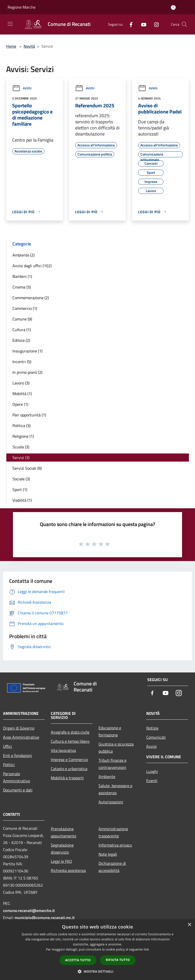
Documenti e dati (18, 790)
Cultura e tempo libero (70, 741)
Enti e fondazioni (18, 755)
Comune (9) (22, 319)
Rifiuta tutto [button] (118, 960)
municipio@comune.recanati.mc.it (45, 918)
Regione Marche (22, 7)
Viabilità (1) (22, 500)
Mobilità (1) (22, 394)
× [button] (189, 925)
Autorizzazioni (111, 802)
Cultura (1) (22, 330)
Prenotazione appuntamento (63, 832)
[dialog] (97, 950)
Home (11, 46)
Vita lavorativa (63, 750)
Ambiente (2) (23, 255)
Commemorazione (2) (31, 298)
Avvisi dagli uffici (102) (32, 266)
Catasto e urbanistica (69, 769)
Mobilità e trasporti (67, 778)
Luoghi (152, 771)
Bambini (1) (22, 276)
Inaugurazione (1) (27, 351)
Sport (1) (20, 489)
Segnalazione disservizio (62, 849)
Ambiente (107, 776)
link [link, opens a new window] (146, 949)
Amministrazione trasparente (113, 832)
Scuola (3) (21, 447)
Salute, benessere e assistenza (115, 789)
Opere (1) (20, 404)
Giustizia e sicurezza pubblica (116, 748)
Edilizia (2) (21, 340)
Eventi (152, 781)
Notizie (152, 728)
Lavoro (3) (21, 383)
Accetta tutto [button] (78, 960)
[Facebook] (129, 24)
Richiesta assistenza (68, 870)
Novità (29, 46)
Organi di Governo (19, 728)
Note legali (108, 854)
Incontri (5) (22, 362)
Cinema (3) (22, 287)
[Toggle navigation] (10, 24)
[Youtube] (142, 24)
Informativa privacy (115, 845)
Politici (9, 765)
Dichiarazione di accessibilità (112, 867)
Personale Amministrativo (17, 777)
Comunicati (156, 737)
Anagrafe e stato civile (70, 732)
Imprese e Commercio (69, 759)
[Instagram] (154, 24)
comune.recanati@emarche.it (29, 910)
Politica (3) (21, 426)
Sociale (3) (21, 479)
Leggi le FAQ (61, 861)
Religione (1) (23, 436)
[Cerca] (184, 24)
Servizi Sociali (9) (27, 468)
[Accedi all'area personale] (173, 7)
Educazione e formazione (110, 731)
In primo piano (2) (27, 372)
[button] (97, 971)
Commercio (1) (25, 308)
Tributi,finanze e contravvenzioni (112, 764)
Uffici (7, 746)
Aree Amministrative (21, 737)
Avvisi (22, 88)
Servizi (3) (21, 458)
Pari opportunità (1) (29, 415)
